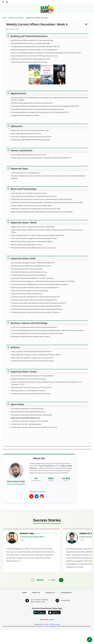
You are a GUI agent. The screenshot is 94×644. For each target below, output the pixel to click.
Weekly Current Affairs (16, 18)
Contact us (50, 606)
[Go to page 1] (38, 594)
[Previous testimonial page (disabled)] (33, 594)
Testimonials (66, 606)
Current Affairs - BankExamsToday (50, 638)
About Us (36, 606)
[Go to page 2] (40, 594)
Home (4, 18)
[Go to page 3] (42, 594)
